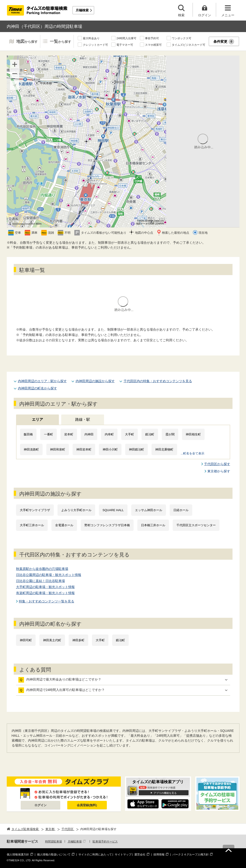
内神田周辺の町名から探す (37, 388)
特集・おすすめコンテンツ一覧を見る (47, 601)
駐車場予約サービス (105, 842)
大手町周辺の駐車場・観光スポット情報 (45, 587)
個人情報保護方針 (18, 855)
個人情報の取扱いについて (54, 855)
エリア (37, 419)
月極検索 (82, 10)
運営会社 (140, 855)
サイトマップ (123, 855)
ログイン (40, 805)
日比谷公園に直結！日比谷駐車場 (40, 581)
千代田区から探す (217, 464)
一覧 (61, 42)
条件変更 (224, 42)
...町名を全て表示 (193, 453)
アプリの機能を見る (165, 793)
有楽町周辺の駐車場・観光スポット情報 (45, 593)
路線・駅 (83, 419)
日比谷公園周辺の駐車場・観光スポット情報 (49, 575)
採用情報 (159, 855)
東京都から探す (219, 471)
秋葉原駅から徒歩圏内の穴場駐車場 (42, 569)
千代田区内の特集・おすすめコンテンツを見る (158, 381)
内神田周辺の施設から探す (95, 381)
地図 (27, 42)
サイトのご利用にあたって (95, 855)
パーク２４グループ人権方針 (191, 855)
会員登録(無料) (87, 805)
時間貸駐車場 (54, 842)
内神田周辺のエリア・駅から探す (42, 381)
